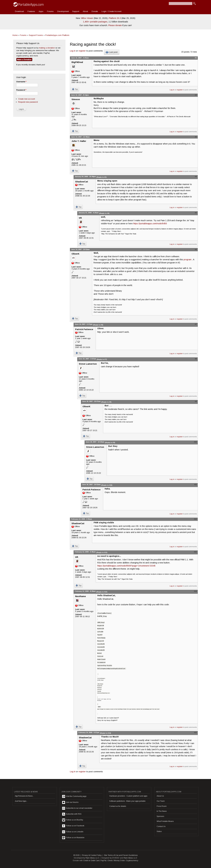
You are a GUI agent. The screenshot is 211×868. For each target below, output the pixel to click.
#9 (196, 401)
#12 (195, 519)
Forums (50, 11)
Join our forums (70, 802)
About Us (160, 796)
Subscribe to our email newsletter (77, 808)
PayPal (103, 861)
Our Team (161, 801)
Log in (73, 51)
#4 (196, 177)
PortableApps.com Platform (57, 35)
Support (76, 11)
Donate (95, 11)
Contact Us (161, 826)
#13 (195, 552)
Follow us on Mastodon (73, 838)
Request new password (28, 102)
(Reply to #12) (102, 552)
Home (15, 35)
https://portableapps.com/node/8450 (150, 224)
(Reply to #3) (101, 177)
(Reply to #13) (102, 592)
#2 (196, 95)
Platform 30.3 (115, 18)
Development (63, 11)
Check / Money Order (116, 861)
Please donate (115, 25)
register (82, 51)
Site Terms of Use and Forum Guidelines (121, 855)
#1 (196, 58)
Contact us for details (118, 806)
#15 (195, 732)
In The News (162, 811)
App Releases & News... (24, 796)
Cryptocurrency (132, 861)
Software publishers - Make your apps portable (127, 801)
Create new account (27, 99)
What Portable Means (165, 821)
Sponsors (160, 816)
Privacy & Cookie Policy (92, 855)
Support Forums (36, 35)
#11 (195, 484)
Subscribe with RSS (72, 814)
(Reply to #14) (105, 733)
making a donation (47, 48)
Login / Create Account (111, 11)
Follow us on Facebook (73, 826)
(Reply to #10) (107, 485)
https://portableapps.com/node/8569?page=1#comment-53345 (126, 566)
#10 (195, 442)
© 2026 (76, 855)
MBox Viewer (87, 18)
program (188, 260)
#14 (195, 591)
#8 (196, 359)
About (85, 11)
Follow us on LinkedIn (73, 832)
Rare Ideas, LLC (92, 858)
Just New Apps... (21, 801)
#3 (196, 137)
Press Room (162, 806)
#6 (196, 249)
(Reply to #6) (98, 325)
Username (21, 82)
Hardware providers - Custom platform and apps (128, 796)
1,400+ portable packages (95, 22)
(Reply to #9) (110, 442)
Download (19, 11)
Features (31, 11)
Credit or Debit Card (91, 861)
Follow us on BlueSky (73, 820)
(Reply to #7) (102, 359)
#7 (196, 324)
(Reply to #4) (104, 213)
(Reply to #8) (106, 402)
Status (159, 831)
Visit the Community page (74, 796)
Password (21, 90)
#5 (196, 213)
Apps (41, 11)
